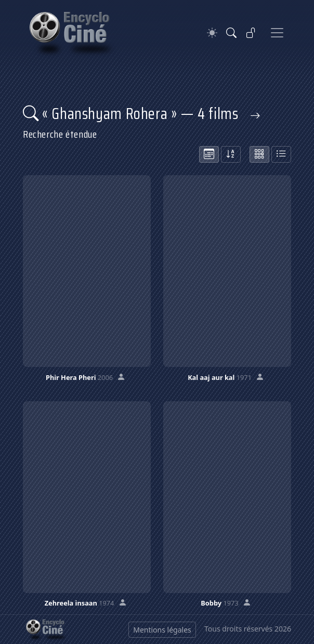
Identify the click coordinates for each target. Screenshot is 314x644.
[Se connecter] (251, 33)
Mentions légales (162, 630)
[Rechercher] (231, 33)
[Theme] (212, 33)
